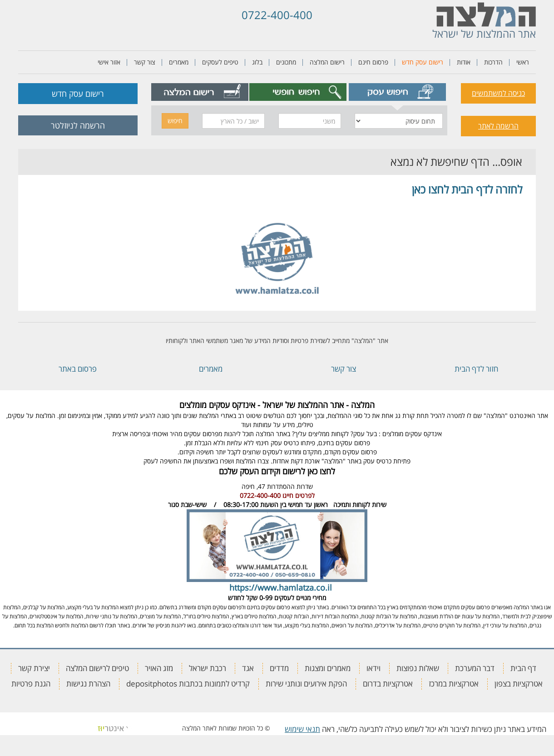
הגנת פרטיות (31, 684)
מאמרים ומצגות (328, 668)
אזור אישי (109, 62)
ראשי (523, 62)
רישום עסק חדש (423, 62)
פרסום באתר (78, 369)
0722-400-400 (277, 15)
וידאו (373, 668)
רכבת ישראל (208, 668)
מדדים (279, 668)
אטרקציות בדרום (388, 684)
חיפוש (175, 121)
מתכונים (286, 62)
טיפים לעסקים (220, 62)
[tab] (398, 92)
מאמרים (179, 62)
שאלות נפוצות (418, 668)
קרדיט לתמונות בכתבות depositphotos (188, 684)
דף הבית (523, 668)
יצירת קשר (34, 668)
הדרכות (493, 62)
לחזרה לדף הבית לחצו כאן (467, 189)
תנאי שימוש (302, 729)
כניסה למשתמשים (498, 93)
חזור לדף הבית (476, 369)
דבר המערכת (475, 668)
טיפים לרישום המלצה (97, 668)
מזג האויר (159, 668)
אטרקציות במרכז (454, 684)
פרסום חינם (373, 62)
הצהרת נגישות (88, 684)
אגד (248, 668)
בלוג (257, 62)
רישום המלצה (327, 62)
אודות (464, 62)
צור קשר (145, 62)
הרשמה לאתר (498, 126)
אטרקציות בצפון (519, 684)
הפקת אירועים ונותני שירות (306, 684)
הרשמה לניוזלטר (78, 125)
